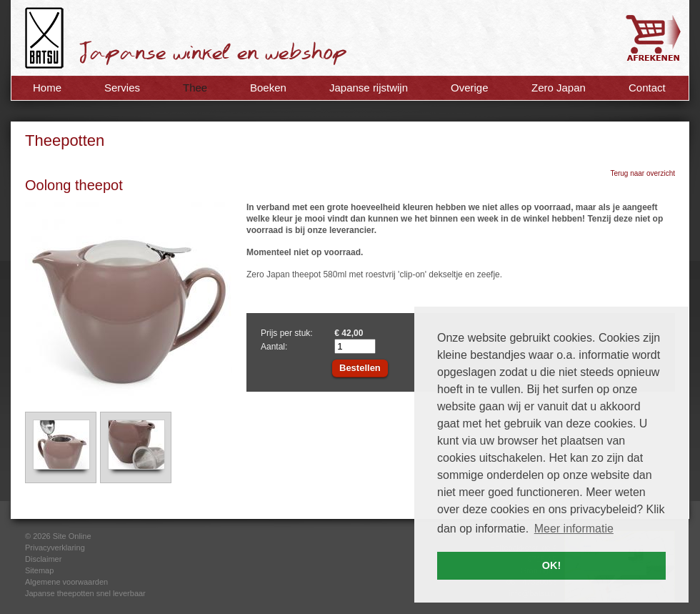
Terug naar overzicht (642, 173)
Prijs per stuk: (287, 333)
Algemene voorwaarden (66, 582)
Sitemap (39, 570)
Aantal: (274, 347)
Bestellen (360, 368)
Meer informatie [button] (574, 529)
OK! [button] (551, 565)
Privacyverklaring (55, 548)
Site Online (72, 536)
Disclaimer (43, 559)
